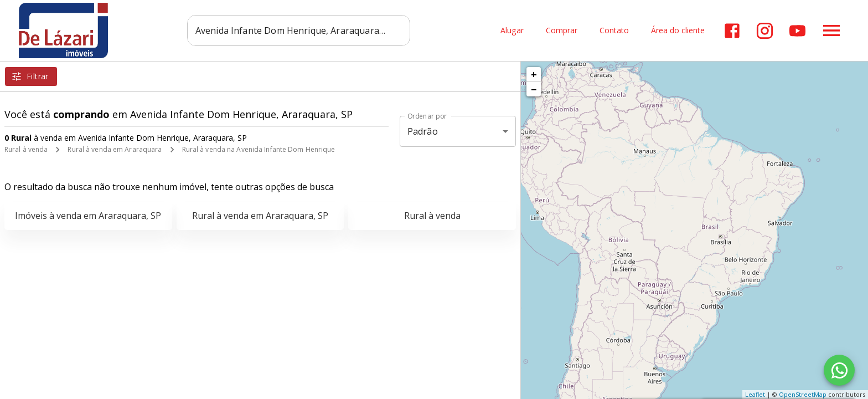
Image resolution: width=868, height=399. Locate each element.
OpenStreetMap (803, 394)
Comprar (562, 31)
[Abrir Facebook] (732, 31)
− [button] (534, 89)
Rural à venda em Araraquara (115, 149)
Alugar (512, 31)
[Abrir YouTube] (797, 31)
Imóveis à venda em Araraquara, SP (88, 216)
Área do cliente (678, 31)
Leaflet (755, 394)
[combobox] (299, 30)
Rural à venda (26, 149)
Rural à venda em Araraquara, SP (260, 216)
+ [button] (534, 74)
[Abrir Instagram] (765, 31)
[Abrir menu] (831, 30)
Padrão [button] (423, 131)
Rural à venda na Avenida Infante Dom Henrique (259, 149)
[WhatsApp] (839, 370)
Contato (614, 31)
